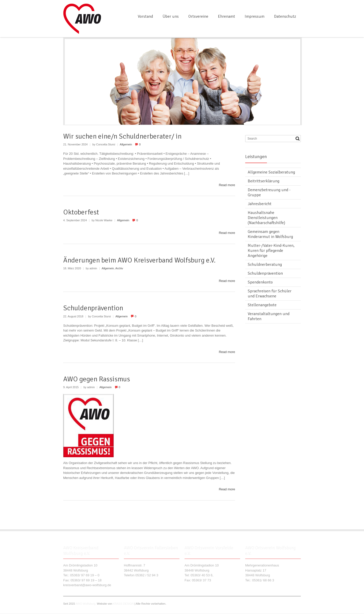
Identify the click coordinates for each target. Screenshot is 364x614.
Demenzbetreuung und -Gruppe (269, 192)
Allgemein (126, 144)
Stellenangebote (262, 305)
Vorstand (145, 16)
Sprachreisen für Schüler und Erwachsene (270, 294)
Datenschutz (285, 16)
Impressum (255, 16)
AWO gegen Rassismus (97, 379)
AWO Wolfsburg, (86, 604)
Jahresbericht (260, 204)
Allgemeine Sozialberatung (271, 172)
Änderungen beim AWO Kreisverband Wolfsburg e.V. (139, 260)
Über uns (171, 16)
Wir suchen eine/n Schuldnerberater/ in (122, 136)
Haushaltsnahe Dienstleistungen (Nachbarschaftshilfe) (266, 218)
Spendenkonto (260, 282)
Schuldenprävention (93, 308)
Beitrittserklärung (264, 181)
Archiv (119, 268)
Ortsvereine (198, 16)
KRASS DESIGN (123, 604)
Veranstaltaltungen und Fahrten (269, 316)
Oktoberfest (81, 212)
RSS (298, 6)
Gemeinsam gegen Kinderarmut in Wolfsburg (270, 234)
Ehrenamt (226, 16)
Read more (227, 185)
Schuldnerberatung (265, 265)
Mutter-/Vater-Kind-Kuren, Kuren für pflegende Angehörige (271, 251)
